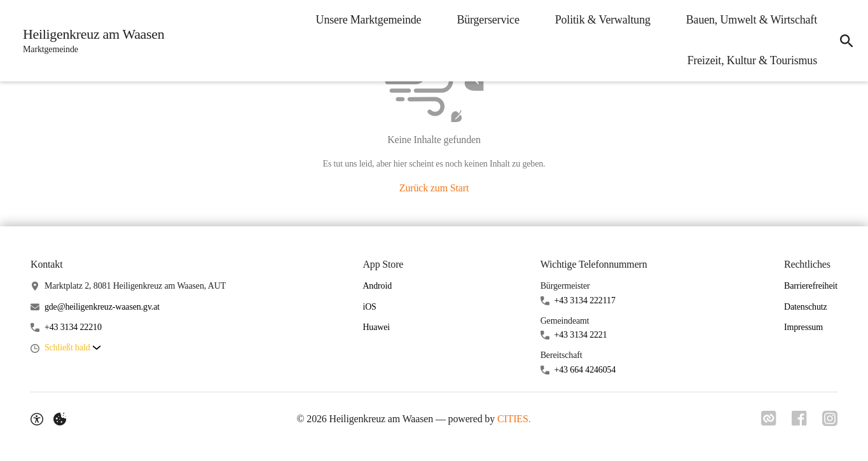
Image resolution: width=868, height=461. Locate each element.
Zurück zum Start (434, 188)
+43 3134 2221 (581, 335)
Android (377, 286)
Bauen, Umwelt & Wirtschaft (752, 20)
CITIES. (514, 419)
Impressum (803, 327)
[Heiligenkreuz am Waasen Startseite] (90, 41)
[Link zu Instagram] (830, 418)
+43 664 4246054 (585, 370)
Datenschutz (806, 307)
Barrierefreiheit (811, 286)
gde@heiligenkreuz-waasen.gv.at (102, 307)
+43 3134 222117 (585, 300)
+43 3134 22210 (73, 327)
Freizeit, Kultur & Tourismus (752, 60)
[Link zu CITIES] (769, 418)
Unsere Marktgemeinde (369, 20)
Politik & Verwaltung (603, 20)
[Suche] (846, 41)
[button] (72, 348)
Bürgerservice (488, 20)
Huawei (376, 327)
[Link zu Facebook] (799, 418)
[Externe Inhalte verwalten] (60, 419)
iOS (369, 307)
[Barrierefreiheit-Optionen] (37, 419)
